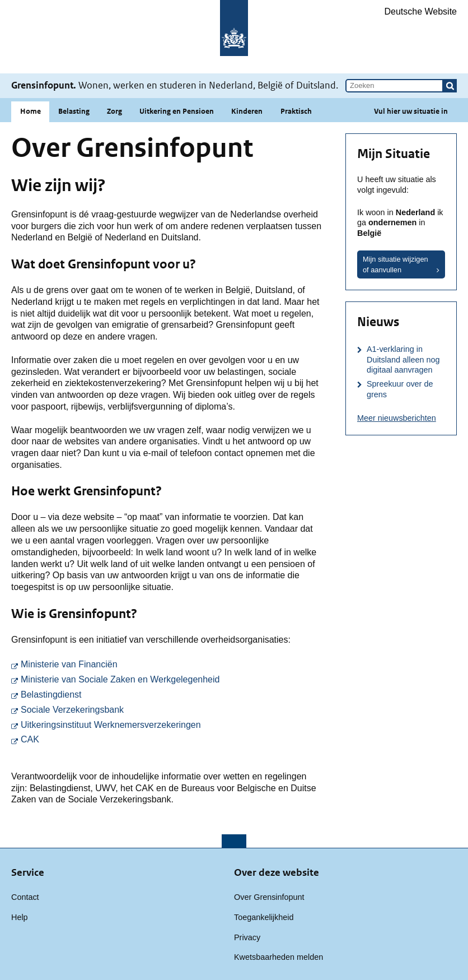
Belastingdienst (171, 694)
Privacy (247, 937)
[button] (450, 86)
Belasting (74, 111)
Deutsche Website (420, 11)
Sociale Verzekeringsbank (171, 709)
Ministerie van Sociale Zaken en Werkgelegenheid (171, 679)
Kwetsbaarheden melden (279, 957)
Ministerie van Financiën (171, 664)
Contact (25, 897)
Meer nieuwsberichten (397, 418)
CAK (155, 739)
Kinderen (247, 111)
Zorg (114, 111)
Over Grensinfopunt (269, 897)
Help (20, 917)
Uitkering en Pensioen (177, 111)
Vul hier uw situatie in (411, 111)
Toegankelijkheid (264, 917)
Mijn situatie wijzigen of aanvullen (396, 264)
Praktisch (296, 111)
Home (31, 111)
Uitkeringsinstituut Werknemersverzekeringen (171, 724)
